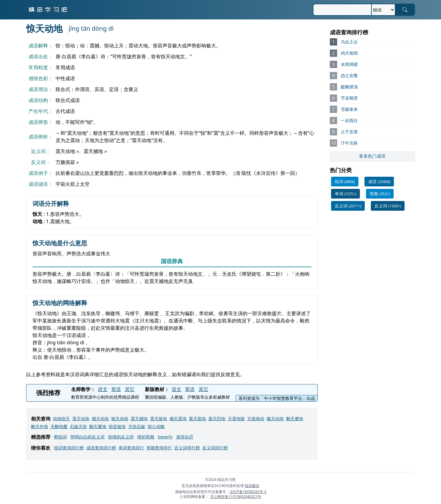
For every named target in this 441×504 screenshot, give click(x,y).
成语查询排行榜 (101, 448)
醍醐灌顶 (349, 87)
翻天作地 (39, 426)
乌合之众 (349, 42)
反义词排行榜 (215, 448)
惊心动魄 (156, 426)
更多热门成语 (372, 156)
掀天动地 (120, 419)
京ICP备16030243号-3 (248, 492)
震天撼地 (139, 419)
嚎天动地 (275, 419)
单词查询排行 (131, 448)
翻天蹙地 (295, 419)
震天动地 (81, 419)
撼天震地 (178, 419)
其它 (130, 389)
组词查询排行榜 (69, 448)
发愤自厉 (185, 437)
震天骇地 (159, 419)
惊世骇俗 (117, 426)
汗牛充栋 (349, 143)
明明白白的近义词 (87, 437)
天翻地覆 (59, 426)
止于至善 (349, 132)
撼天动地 (100, 419)
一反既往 (349, 120)
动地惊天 (61, 419)
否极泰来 (349, 109)
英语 (116, 389)
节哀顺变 (349, 98)
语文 (103, 389)
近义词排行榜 (187, 448)
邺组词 (60, 437)
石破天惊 (78, 426)
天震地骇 (236, 419)
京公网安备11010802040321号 (236, 497)
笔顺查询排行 (159, 448)
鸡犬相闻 (349, 53)
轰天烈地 (217, 419)
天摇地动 (256, 419)
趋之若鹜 (349, 75)
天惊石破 (137, 426)
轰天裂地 (197, 419)
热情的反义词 (121, 437)
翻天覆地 (98, 426)
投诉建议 (252, 486)
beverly (165, 437)
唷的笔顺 (146, 437)
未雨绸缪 (349, 64)
